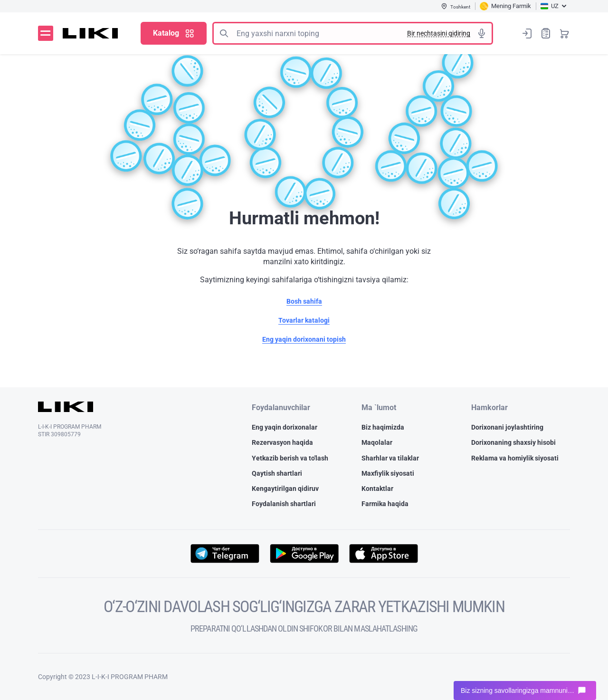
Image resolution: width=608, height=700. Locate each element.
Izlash (224, 33)
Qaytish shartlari (277, 473)
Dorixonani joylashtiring (507, 427)
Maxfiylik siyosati (388, 473)
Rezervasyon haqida (282, 442)
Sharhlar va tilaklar (390, 458)
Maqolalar (377, 442)
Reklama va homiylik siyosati (515, 458)
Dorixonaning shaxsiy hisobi (513, 442)
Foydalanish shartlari (284, 504)
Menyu (46, 33)
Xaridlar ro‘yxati (546, 33)
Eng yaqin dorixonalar (285, 427)
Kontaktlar (377, 489)
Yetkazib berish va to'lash (290, 458)
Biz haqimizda (383, 427)
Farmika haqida (385, 504)
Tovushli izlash (482, 33)
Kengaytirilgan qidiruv (285, 489)
